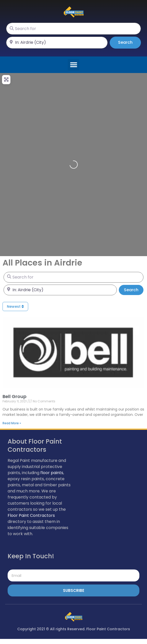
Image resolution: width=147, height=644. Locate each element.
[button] (73, 65)
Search (129, 42)
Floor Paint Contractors (31, 515)
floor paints (52, 473)
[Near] (57, 43)
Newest (15, 306)
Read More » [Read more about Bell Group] (12, 423)
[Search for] (73, 29)
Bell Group (14, 396)
